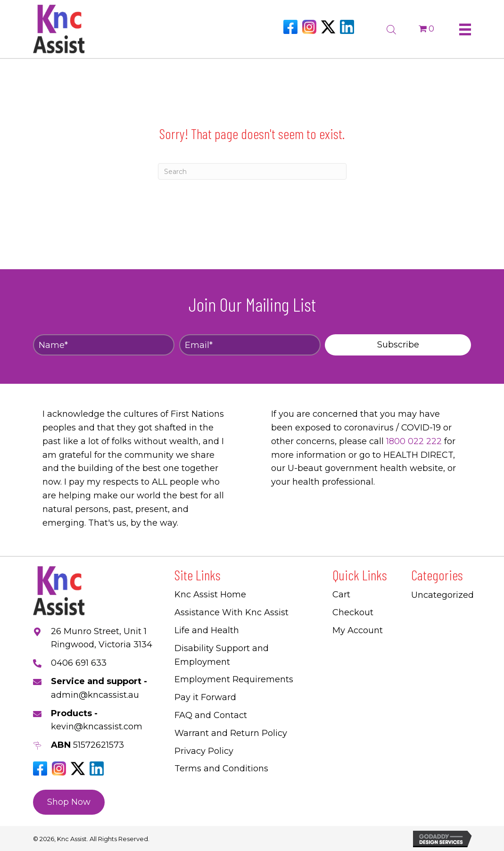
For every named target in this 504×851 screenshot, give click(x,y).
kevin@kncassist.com (97, 727)
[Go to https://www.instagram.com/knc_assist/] (309, 27)
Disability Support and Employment (222, 655)
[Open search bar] (391, 28)
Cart (341, 595)
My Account (358, 630)
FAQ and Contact (211, 715)
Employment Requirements (234, 679)
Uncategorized (442, 595)
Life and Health (207, 630)
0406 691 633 (79, 663)
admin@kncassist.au (95, 695)
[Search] (252, 171)
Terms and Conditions (221, 768)
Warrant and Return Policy (231, 733)
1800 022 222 (414, 441)
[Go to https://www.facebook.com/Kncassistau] (290, 27)
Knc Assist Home (210, 595)
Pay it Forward (205, 697)
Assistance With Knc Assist (231, 612)
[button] (398, 345)
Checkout (353, 612)
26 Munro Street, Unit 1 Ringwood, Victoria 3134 (102, 638)
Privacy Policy (204, 751)
